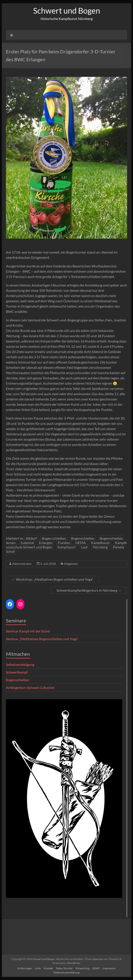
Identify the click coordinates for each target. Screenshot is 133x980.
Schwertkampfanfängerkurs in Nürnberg (89, 590)
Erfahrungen (25, 968)
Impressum (109, 968)
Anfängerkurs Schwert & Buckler (30, 687)
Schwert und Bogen (67, 11)
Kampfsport (67, 547)
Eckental (27, 543)
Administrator (22, 564)
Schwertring (83, 968)
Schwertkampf (17, 672)
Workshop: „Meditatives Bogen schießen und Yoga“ (52, 579)
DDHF (96, 968)
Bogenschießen (83, 538)
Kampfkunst (100, 543)
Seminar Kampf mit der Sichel (28, 631)
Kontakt (48, 968)
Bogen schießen (54, 538)
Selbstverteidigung (20, 664)
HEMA (81, 543)
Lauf (84, 547)
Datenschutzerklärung (66, 972)
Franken (64, 543)
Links (38, 968)
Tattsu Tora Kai (64, 968)
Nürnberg (100, 547)
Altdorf (31, 538)
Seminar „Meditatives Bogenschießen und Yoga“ (42, 639)
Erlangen (46, 543)
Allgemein (71, 564)
